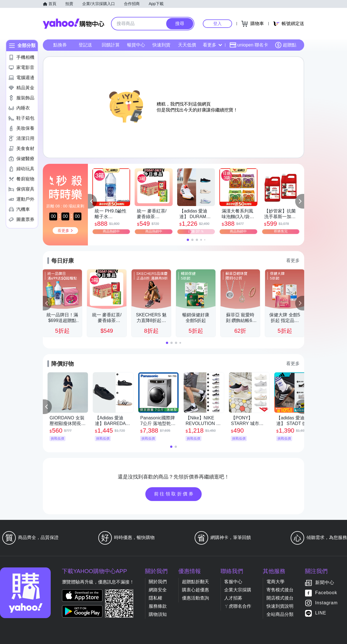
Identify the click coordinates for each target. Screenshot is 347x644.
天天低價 (187, 45)
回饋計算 (111, 45)
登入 (217, 24)
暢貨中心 (136, 45)
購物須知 (158, 614)
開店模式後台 (280, 598)
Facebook (326, 593)
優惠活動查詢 (195, 598)
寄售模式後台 (280, 590)
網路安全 (158, 590)
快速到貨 (161, 45)
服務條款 (158, 606)
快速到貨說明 (280, 606)
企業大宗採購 (238, 590)
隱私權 (155, 598)
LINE (321, 613)
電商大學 (275, 582)
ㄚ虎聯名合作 (238, 606)
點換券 (60, 45)
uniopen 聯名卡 (249, 45)
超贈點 (286, 45)
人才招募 (233, 598)
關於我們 (158, 582)
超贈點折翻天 (195, 582)
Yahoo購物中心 (74, 24)
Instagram (326, 603)
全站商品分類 (280, 614)
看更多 (212, 45)
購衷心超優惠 (195, 590)
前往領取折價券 (174, 494)
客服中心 (233, 582)
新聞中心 (325, 583)
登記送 (85, 45)
